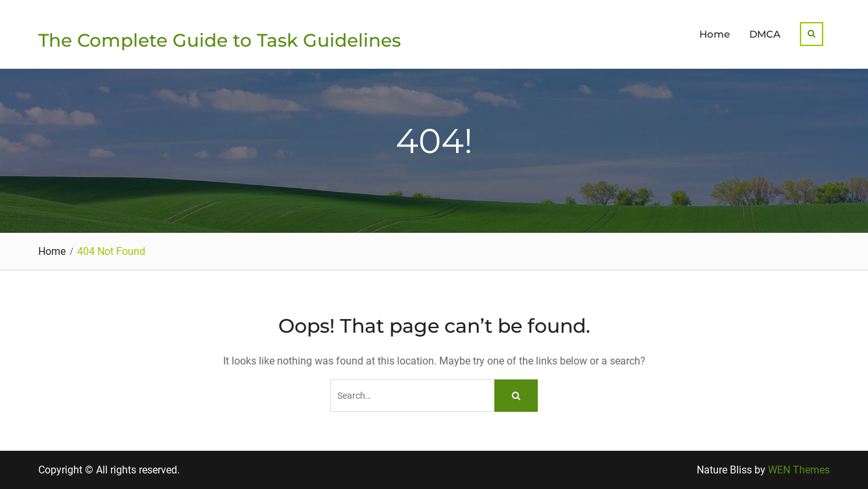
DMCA (765, 34)
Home (715, 34)
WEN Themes (799, 470)
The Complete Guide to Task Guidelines (220, 40)
